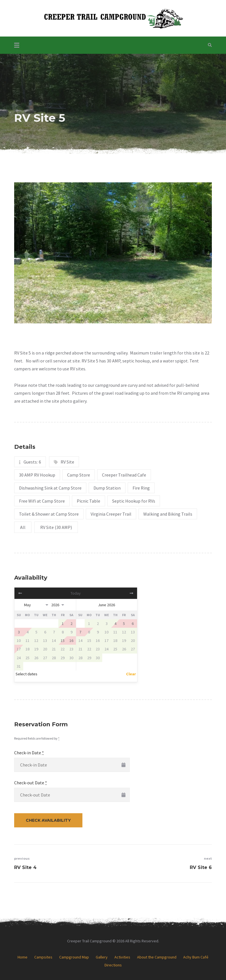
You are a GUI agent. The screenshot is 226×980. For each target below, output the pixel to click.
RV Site (67, 462)
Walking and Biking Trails (168, 514)
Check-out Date (31, 783)
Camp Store (79, 475)
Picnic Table (89, 501)
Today (76, 593)
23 (71, 649)
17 (19, 649)
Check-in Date (29, 753)
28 (54, 658)
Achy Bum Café (196, 957)
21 (54, 649)
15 (89, 640)
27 (45, 658)
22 (63, 649)
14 (54, 640)
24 (19, 658)
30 (71, 658)
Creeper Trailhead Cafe (124, 475)
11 (27, 640)
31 (19, 666)
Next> (119, 593)
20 (45, 649)
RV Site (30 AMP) (56, 527)
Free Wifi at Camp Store (42, 501)
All (23, 527)
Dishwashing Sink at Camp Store (50, 488)
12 (36, 640)
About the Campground (157, 957)
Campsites (43, 957)
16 (98, 640)
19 (36, 649)
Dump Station (107, 488)
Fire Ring (141, 488)
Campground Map (74, 957)
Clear (131, 674)
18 (27, 649)
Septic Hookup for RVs (134, 501)
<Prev (33, 593)
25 (27, 658)
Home (23, 957)
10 (19, 640)
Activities (122, 957)
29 (63, 658)
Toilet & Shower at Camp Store (49, 514)
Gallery (102, 957)
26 (36, 658)
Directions (113, 965)
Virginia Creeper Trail (111, 514)
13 (45, 640)
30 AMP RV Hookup (37, 475)
